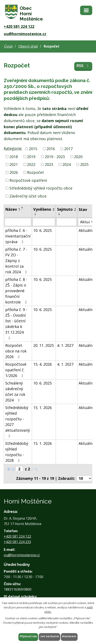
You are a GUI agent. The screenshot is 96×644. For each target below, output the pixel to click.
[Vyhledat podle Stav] (86, 222)
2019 (31, 156)
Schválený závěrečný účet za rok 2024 (15, 392)
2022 (31, 164)
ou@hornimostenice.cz (25, 34)
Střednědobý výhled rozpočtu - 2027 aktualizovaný (18, 421)
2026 (14, 172)
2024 (67, 164)
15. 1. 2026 (42, 408)
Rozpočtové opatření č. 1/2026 (16, 370)
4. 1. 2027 (65, 345)
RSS (83, 66)
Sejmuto (67, 209)
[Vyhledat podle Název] (18, 222)
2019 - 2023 (55, 156)
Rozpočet (35, 172)
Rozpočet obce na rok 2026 (16, 351)
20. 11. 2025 (44, 345)
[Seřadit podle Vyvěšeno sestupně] (36, 215)
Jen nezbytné (50, 636)
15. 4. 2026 (42, 364)
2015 (33, 149)
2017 (68, 149)
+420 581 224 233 (17, 542)
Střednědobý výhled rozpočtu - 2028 (17, 452)
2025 (84, 164)
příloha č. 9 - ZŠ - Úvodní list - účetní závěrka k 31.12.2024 (16, 323)
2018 (14, 156)
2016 (51, 149)
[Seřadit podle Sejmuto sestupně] (59, 215)
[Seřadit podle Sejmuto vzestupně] (59, 213)
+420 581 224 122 (19, 26)
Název (13, 209)
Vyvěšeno (44, 209)
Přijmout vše (28, 636)
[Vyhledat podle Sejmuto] (67, 222)
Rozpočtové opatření (28, 180)
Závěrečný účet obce (28, 196)
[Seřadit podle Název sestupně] (22, 209)
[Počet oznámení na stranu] (84, 478)
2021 (14, 164)
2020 (78, 156)
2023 (49, 164)
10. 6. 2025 (42, 230)
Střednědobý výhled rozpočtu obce (41, 188)
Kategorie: (13, 148)
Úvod (8, 46)
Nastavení (69, 636)
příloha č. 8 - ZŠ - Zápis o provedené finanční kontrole (17, 291)
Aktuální (86, 230)
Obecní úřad (28, 46)
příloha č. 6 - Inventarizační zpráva (18, 236)
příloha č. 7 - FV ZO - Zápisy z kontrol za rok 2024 (17, 261)
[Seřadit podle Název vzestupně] (22, 207)
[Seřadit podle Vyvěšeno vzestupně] (36, 213)
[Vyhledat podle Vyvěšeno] (44, 222)
